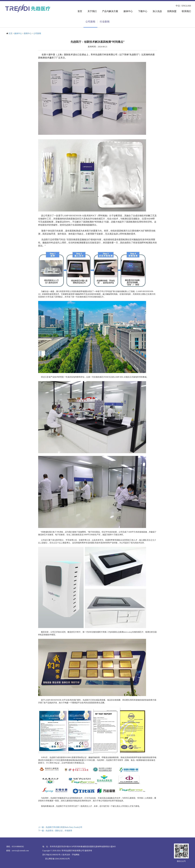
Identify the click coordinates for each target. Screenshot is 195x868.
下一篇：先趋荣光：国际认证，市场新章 (55, 831)
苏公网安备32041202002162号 (57, 859)
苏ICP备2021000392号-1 (52, 855)
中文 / (179, 6)
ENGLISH (186, 6)
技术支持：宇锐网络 (71, 855)
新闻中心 (28, 33)
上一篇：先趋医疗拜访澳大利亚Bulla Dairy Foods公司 (60, 827)
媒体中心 (18, 33)
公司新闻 (37, 33)
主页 (10, 33)
